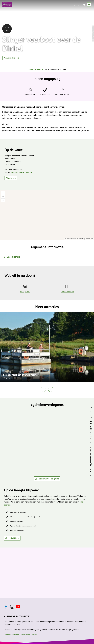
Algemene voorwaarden (12, 634)
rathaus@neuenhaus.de (22, 172)
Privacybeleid (26, 634)
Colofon (35, 634)
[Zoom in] (3, 193)
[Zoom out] (3, 197)
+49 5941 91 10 (62, 94)
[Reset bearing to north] (3, 200)
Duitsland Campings (35, 69)
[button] (11, 58)
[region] (47, 215)
